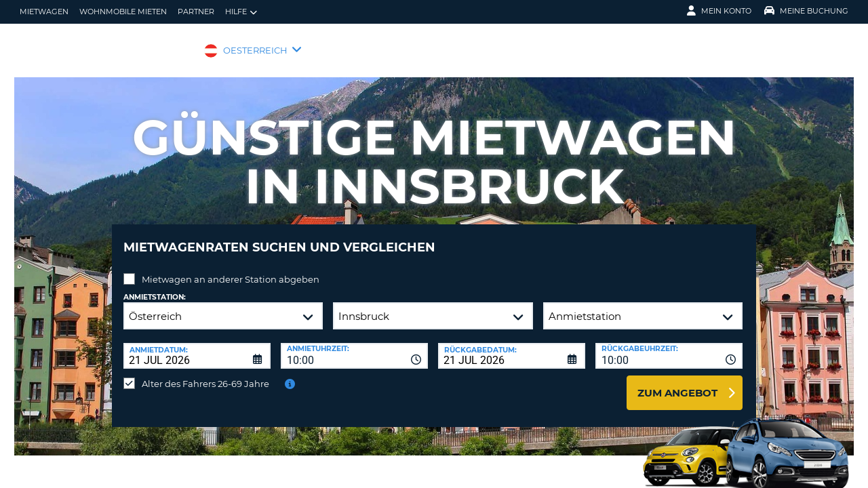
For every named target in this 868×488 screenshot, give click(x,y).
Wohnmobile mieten (123, 12)
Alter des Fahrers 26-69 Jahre (205, 373)
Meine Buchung (806, 11)
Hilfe (241, 12)
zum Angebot (677, 383)
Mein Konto (719, 11)
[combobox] (354, 346)
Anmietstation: (155, 287)
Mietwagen (44, 12)
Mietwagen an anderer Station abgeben (231, 269)
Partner (196, 12)
